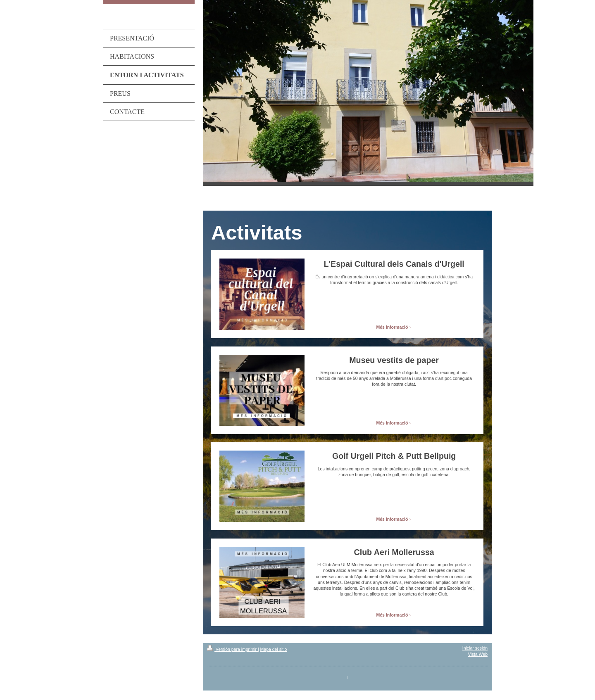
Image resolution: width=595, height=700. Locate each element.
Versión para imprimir (232, 649)
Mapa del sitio (274, 649)
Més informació (392, 327)
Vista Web (478, 654)
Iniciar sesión (475, 648)
